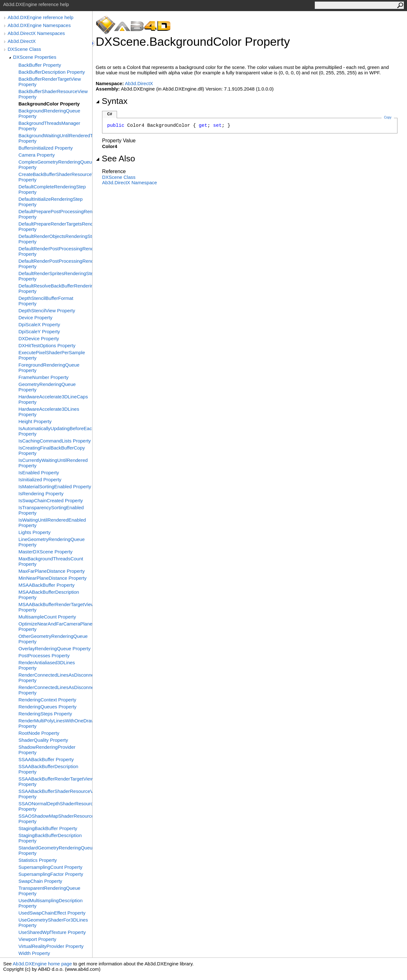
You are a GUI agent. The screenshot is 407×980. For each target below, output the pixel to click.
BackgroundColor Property (49, 104)
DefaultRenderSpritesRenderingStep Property (55, 276)
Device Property (35, 318)
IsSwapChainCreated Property (51, 500)
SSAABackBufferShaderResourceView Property (55, 794)
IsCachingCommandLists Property (55, 441)
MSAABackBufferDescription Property (49, 595)
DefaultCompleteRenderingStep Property (52, 189)
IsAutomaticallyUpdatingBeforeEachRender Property (55, 431)
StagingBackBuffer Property (48, 828)
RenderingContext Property (47, 700)
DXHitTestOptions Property (47, 345)
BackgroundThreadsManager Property (49, 126)
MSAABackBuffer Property (46, 585)
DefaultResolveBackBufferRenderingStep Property (55, 288)
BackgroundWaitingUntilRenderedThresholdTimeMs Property (55, 138)
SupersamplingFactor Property (51, 874)
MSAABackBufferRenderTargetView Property (55, 607)
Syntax (112, 101)
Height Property (35, 421)
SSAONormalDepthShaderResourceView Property (55, 806)
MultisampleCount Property (47, 617)
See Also (115, 159)
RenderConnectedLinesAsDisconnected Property (55, 678)
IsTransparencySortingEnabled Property (51, 510)
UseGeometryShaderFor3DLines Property (53, 923)
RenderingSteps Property (45, 714)
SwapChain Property (40, 881)
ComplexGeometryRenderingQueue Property (55, 165)
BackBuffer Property (40, 65)
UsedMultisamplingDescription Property (51, 903)
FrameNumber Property (44, 377)
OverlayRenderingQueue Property (55, 649)
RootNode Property (39, 733)
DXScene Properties (35, 57)
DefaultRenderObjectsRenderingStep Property (55, 239)
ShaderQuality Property (43, 740)
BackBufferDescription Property (52, 72)
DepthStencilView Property (47, 311)
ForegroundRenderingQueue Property (49, 368)
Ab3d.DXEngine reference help (41, 17)
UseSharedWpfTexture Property (52, 932)
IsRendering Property (41, 493)
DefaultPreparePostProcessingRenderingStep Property (55, 214)
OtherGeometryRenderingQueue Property (53, 639)
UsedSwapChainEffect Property (52, 913)
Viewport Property (37, 939)
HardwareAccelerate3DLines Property (49, 412)
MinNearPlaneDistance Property (52, 578)
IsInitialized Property (40, 480)
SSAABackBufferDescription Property (48, 769)
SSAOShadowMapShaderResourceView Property (55, 819)
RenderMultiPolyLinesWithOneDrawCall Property (55, 723)
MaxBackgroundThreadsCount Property (51, 561)
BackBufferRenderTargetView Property (50, 82)
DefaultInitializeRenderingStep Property (51, 202)
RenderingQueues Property (48, 707)
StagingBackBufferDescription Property (50, 838)
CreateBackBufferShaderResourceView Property (55, 177)
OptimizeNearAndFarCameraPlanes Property (55, 626)
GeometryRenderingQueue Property (47, 387)
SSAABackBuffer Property (46, 759)
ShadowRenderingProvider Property (47, 750)
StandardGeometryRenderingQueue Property (55, 850)
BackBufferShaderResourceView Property (53, 94)
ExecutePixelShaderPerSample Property (52, 355)
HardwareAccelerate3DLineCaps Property (53, 399)
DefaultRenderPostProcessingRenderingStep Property (55, 251)
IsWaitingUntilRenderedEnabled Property (52, 523)
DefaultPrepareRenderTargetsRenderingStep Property (55, 226)
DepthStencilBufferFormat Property (46, 301)
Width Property (34, 953)
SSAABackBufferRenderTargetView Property (55, 781)
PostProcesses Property (44, 656)
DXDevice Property (39, 338)
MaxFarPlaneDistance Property (52, 571)
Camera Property (37, 155)
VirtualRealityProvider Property (51, 946)
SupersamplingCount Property (50, 867)
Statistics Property (38, 860)
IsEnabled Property (39, 473)
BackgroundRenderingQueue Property (49, 113)
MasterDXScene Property (45, 552)
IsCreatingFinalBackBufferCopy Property (52, 450)
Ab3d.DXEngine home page (42, 964)
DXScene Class (24, 49)
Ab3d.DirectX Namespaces (36, 33)
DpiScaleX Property (39, 324)
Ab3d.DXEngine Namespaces (39, 25)
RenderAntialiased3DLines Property (47, 665)
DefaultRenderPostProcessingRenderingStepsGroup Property (55, 264)
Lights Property (34, 532)
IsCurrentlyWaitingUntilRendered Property (53, 463)
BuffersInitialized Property (46, 148)
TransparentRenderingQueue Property (49, 891)
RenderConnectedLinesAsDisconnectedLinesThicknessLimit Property (55, 690)
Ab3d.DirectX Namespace (130, 182)
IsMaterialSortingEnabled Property (55, 487)
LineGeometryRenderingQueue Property (52, 542)
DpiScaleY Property (39, 331)
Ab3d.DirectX (22, 41)
